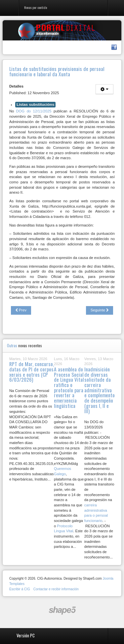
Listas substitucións (35, 104)
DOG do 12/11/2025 (34, 111)
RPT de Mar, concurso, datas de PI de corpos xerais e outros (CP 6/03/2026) (32, 372)
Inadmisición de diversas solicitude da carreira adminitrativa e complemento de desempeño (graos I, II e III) (100, 390)
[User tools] (104, 89)
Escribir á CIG (20, 589)
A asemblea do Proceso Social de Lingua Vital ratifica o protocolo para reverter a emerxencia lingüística (69, 387)
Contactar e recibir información (56, 589)
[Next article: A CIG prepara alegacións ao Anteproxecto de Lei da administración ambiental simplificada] (100, 310)
